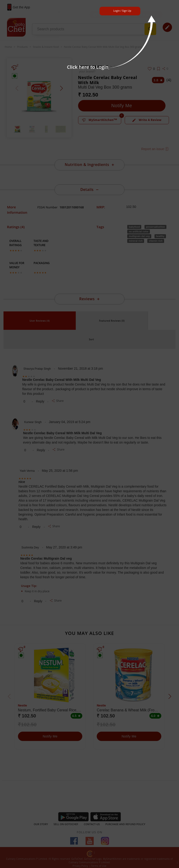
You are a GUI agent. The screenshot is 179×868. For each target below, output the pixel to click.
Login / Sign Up (122, 11)
